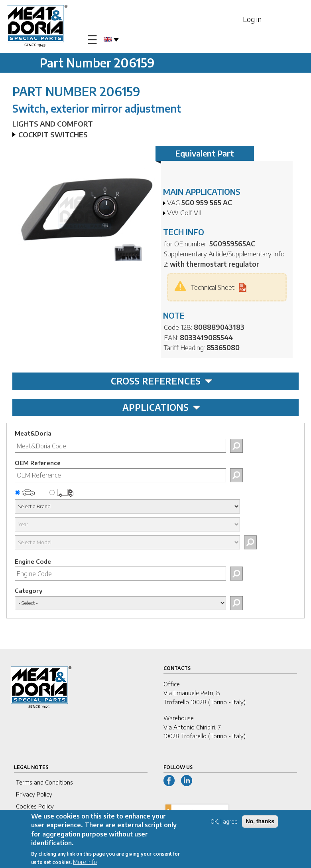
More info (85, 864)
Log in (252, 19)
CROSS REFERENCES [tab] (162, 381)
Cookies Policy (35, 806)
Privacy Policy (34, 794)
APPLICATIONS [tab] (161, 407)
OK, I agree (224, 823)
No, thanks (260, 823)
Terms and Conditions (44, 782)
